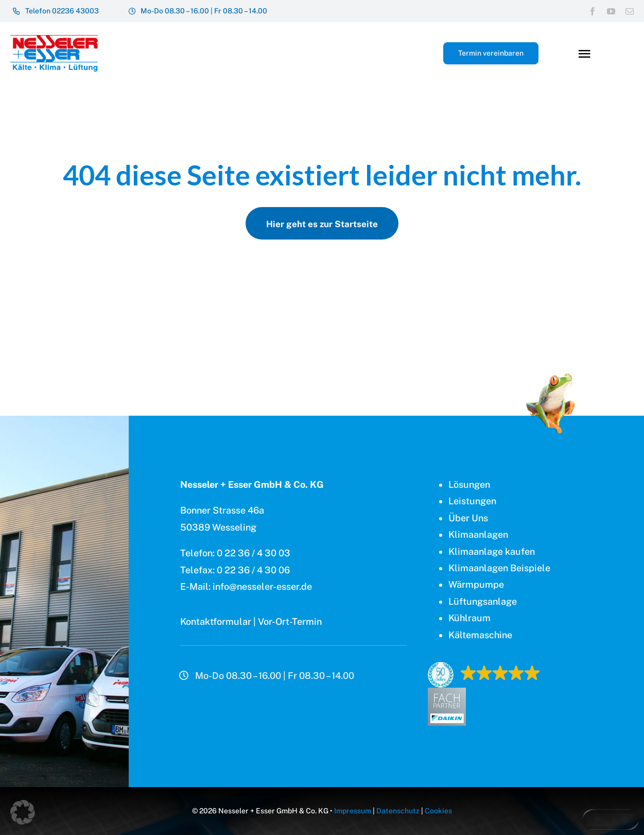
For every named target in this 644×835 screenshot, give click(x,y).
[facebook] (593, 11)
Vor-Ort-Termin (290, 621)
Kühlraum (469, 618)
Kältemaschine (480, 635)
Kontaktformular (216, 621)
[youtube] (611, 11)
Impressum (353, 811)
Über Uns (468, 518)
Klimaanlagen (478, 534)
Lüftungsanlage (483, 601)
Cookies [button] (438, 811)
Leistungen (472, 501)
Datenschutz (398, 811)
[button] (611, 820)
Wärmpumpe (476, 584)
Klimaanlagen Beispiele (499, 568)
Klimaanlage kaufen (492, 551)
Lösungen (469, 484)
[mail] (630, 11)
